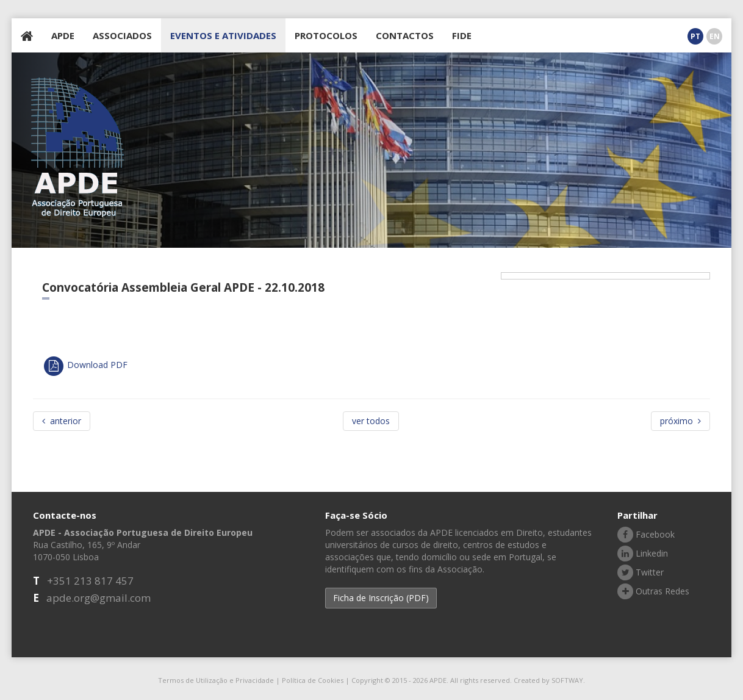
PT (695, 36)
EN (715, 36)
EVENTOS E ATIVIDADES (223, 35)
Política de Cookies (313, 680)
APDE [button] (63, 35)
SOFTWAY (567, 680)
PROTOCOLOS (326, 35)
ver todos (371, 421)
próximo (680, 421)
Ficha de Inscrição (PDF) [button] (381, 598)
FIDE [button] (462, 35)
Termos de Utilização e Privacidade (216, 680)
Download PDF (85, 365)
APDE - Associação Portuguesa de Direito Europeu (78, 147)
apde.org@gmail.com (99, 598)
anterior (62, 421)
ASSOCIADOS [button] (122, 35)
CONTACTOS (405, 35)
